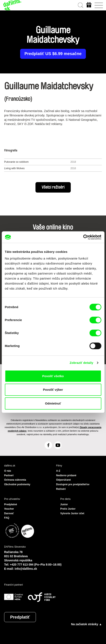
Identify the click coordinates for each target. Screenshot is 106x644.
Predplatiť (20, 617)
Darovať (9, 513)
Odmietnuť (53, 403)
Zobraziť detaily (82, 363)
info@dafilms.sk (26, 569)
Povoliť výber (53, 390)
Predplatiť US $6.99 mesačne (53, 54)
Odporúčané (64, 480)
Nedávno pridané (66, 475)
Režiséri (61, 489)
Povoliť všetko (53, 376)
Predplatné (11, 504)
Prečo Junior (68, 509)
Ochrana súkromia (15, 480)
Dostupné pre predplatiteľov (73, 484)
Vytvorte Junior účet (72, 513)
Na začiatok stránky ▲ (87, 624)
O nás (8, 471)
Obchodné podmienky (17, 484)
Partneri (9, 475)
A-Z (58, 471)
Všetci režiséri (53, 187)
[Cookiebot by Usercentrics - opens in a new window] (83, 237)
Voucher (9, 509)
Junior (64, 504)
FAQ (7, 518)
